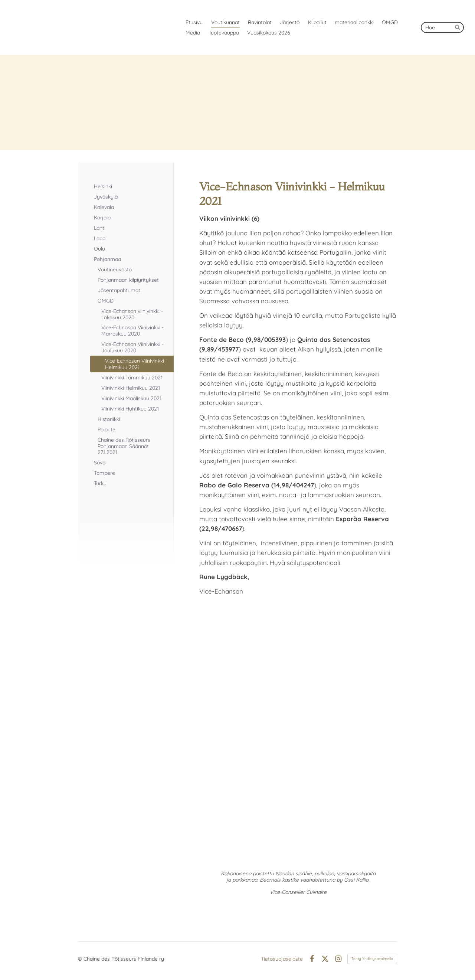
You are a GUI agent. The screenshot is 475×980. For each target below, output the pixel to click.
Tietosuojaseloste (282, 959)
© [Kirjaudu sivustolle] (81, 959)
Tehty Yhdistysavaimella (372, 959)
